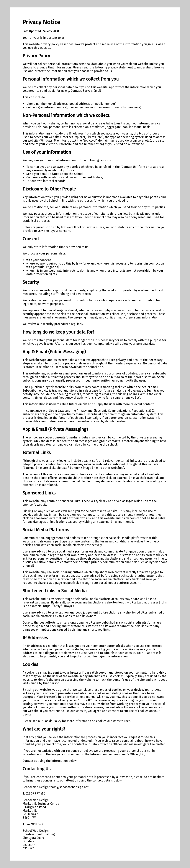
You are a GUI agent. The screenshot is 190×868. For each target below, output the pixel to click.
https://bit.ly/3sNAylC (58, 606)
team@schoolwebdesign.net (69, 787)
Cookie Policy (52, 721)
